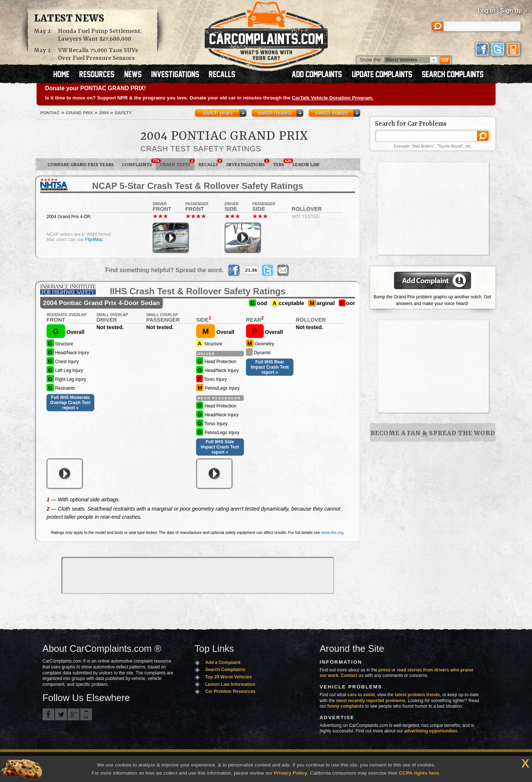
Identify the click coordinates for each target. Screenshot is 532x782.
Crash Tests (177, 163)
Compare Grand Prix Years (81, 165)
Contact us (352, 676)
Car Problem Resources (230, 691)
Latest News (69, 19)
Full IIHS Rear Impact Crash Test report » (270, 367)
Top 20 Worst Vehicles (228, 677)
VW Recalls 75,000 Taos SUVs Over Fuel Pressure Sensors (98, 54)
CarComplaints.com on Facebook (48, 714)
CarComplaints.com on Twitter (61, 714)
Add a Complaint (223, 663)
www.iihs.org (332, 532)
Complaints (139, 163)
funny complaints (346, 706)
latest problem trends (417, 695)
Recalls (210, 163)
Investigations (248, 163)
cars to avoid (361, 695)
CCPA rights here (419, 773)
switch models (274, 113)
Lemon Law (306, 165)
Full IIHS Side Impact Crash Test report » (220, 447)
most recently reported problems (371, 701)
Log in (487, 11)
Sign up (511, 11)
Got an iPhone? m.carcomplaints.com (86, 714)
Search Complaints (225, 670)
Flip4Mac (94, 240)
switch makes (332, 113)
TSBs (281, 163)
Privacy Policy (290, 773)
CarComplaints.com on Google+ (74, 714)
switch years (218, 113)
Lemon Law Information (230, 684)
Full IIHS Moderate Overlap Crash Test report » (70, 403)
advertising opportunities (431, 731)
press (385, 670)
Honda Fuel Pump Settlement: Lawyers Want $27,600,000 (100, 35)
